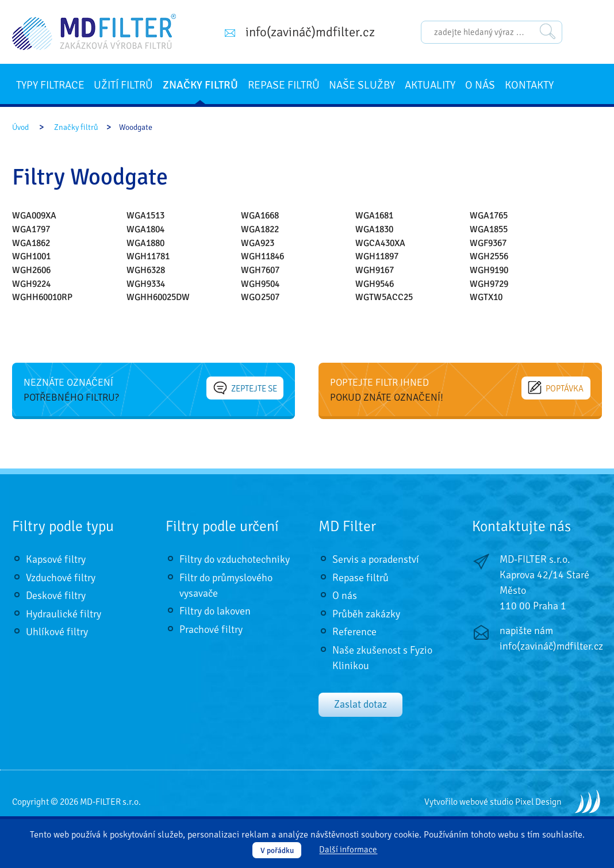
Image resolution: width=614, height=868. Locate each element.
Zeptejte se (245, 388)
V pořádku (277, 850)
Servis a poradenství (376, 559)
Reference (354, 632)
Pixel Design (538, 802)
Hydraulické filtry (64, 614)
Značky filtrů (200, 85)
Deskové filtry (56, 596)
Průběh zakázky (366, 614)
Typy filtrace (50, 85)
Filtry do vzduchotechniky (235, 559)
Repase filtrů (284, 85)
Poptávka (556, 388)
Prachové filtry (211, 629)
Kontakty (529, 85)
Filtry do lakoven (215, 611)
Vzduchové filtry (61, 578)
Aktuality (430, 85)
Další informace (348, 850)
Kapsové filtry (56, 559)
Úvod (20, 127)
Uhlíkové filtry (57, 632)
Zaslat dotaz (360, 704)
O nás (480, 85)
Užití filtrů (123, 85)
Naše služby (362, 85)
